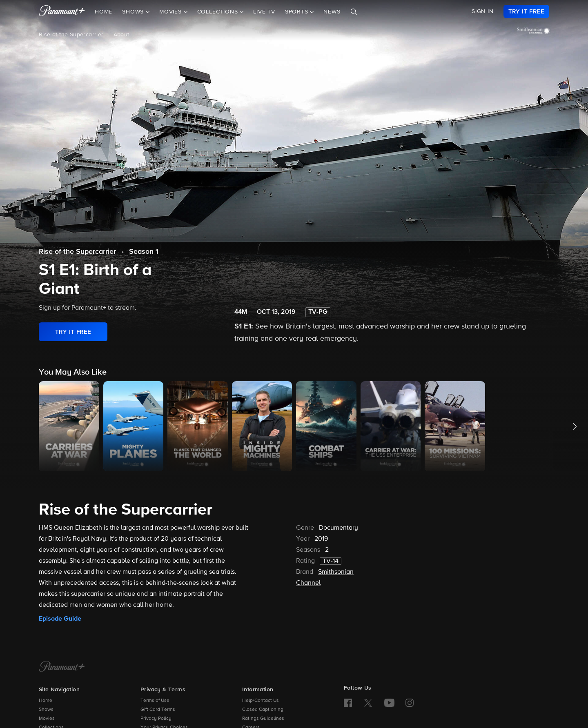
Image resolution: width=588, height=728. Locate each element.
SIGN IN (483, 11)
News (332, 12)
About (121, 35)
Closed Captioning (263, 710)
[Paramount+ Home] (62, 667)
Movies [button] (171, 12)
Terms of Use (155, 701)
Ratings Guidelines (263, 719)
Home (104, 12)
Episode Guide (60, 619)
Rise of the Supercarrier (71, 35)
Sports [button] (298, 12)
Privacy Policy (156, 719)
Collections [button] (219, 12)
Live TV (264, 12)
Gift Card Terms (158, 710)
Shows (46, 710)
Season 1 (144, 252)
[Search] (354, 12)
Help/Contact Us (261, 701)
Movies (47, 719)
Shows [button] (134, 12)
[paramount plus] (62, 11)
